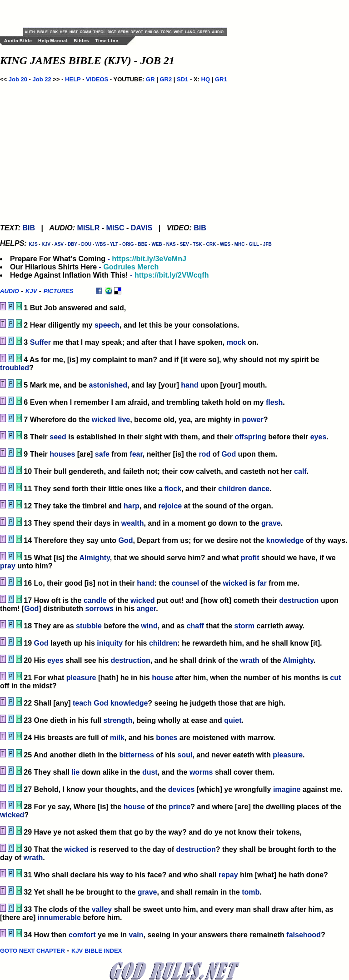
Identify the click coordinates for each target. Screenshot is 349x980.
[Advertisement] (130, 14)
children (232, 489)
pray (8, 566)
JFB (267, 244)
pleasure (81, 678)
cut (335, 678)
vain (136, 935)
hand (189, 385)
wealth (133, 523)
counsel (185, 583)
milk (117, 738)
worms (201, 772)
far (262, 583)
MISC (115, 228)
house (162, 678)
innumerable (59, 918)
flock (173, 489)
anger (146, 609)
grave (271, 523)
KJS (33, 244)
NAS (171, 244)
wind (149, 626)
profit (250, 558)
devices (182, 789)
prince (179, 807)
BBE (142, 244)
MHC (240, 244)
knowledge (285, 540)
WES (225, 244)
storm (244, 626)
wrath (250, 660)
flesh (274, 402)
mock (236, 342)
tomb (251, 892)
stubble (89, 626)
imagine (287, 789)
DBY (72, 244)
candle (95, 600)
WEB (157, 244)
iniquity (110, 643)
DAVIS (142, 228)
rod (204, 454)
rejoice (170, 506)
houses (62, 454)
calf (300, 471)
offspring (250, 437)
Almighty (94, 558)
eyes (319, 437)
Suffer (40, 342)
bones (167, 738)
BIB (29, 228)
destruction (299, 600)
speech (107, 325)
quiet (233, 720)
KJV (46, 244)
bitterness (136, 755)
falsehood (304, 935)
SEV (184, 244)
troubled (15, 368)
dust (150, 772)
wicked (104, 420)
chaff (195, 626)
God (229, 454)
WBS (101, 244)
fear (136, 454)
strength (118, 720)
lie (75, 772)
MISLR (89, 228)
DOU (86, 244)
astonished (108, 385)
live (124, 420)
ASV (59, 244)
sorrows (100, 609)
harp (132, 506)
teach (82, 703)
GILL (254, 244)
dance (259, 489)
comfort (82, 935)
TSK (198, 244)
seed (58, 437)
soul (185, 755)
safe (102, 454)
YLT (114, 244)
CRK (211, 244)
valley (102, 909)
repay (228, 875)
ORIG (128, 244)
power (253, 420)
